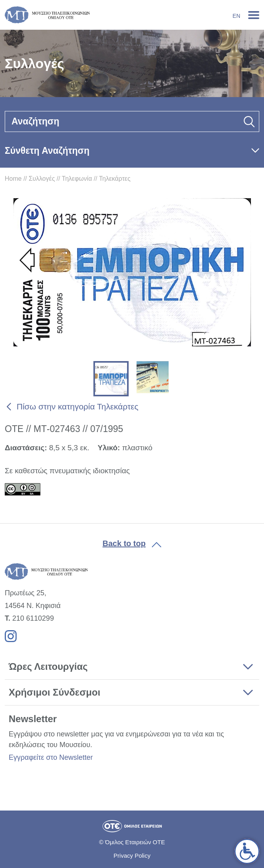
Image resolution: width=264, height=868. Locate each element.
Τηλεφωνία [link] (77, 179)
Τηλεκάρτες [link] (115, 179)
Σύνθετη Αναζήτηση (47, 151)
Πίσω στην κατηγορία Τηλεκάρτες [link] (78, 406)
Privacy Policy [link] (132, 856)
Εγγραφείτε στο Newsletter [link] (51, 757)
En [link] (236, 16)
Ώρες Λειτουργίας (48, 666)
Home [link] (13, 179)
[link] (247, 851)
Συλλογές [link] (42, 179)
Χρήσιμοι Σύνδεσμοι (54, 692)
